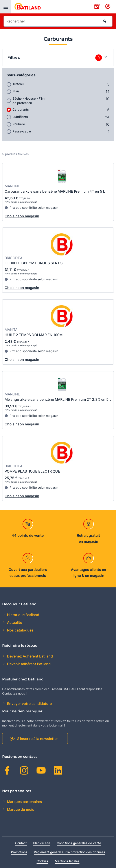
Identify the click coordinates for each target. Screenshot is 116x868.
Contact (21, 843)
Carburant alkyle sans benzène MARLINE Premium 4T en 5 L (55, 191)
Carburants (21, 109)
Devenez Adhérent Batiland (29, 656)
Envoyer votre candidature (29, 704)
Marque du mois (20, 809)
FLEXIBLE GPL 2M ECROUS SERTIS (34, 263)
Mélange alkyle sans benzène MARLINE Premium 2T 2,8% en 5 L (58, 399)
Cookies (42, 861)
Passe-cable (22, 131)
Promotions (19, 852)
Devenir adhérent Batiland (28, 664)
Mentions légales (67, 861)
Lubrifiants (20, 117)
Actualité (14, 622)
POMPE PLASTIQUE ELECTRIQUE (32, 471)
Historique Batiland (23, 615)
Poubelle (19, 124)
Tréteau (18, 84)
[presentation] (6, 7)
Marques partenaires (24, 802)
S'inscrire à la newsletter (38, 739)
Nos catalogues (20, 630)
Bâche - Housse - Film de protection (29, 101)
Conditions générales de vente (79, 843)
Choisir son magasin (22, 216)
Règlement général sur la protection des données (70, 852)
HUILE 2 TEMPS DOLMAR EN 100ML (35, 335)
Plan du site (42, 843)
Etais (16, 91)
